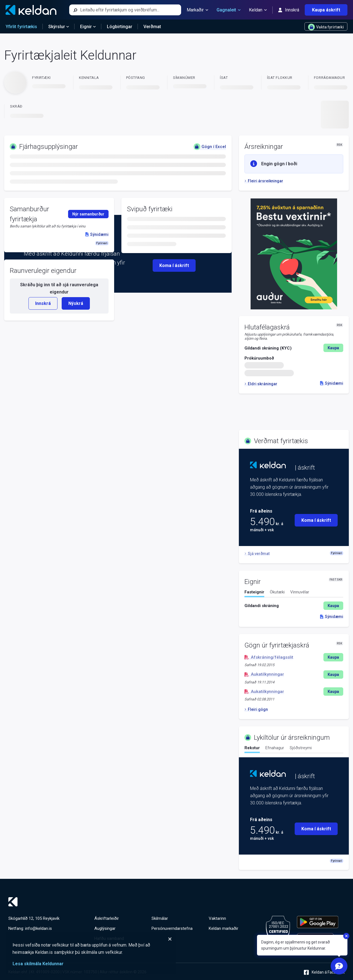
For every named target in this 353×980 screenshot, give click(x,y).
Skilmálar (160, 918)
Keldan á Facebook (324, 972)
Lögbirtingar (120, 27)
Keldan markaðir (224, 928)
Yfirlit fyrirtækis (21, 27)
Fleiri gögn (256, 709)
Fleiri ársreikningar (264, 181)
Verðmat (152, 27)
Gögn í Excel (210, 147)
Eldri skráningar (261, 384)
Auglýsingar (105, 928)
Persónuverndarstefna (172, 928)
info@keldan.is (39, 928)
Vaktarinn (217, 918)
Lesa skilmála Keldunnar (38, 964)
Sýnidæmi (332, 383)
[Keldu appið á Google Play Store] (318, 922)
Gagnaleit (229, 10)
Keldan (258, 10)
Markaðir (197, 10)
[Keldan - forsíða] (31, 10)
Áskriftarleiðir (107, 918)
